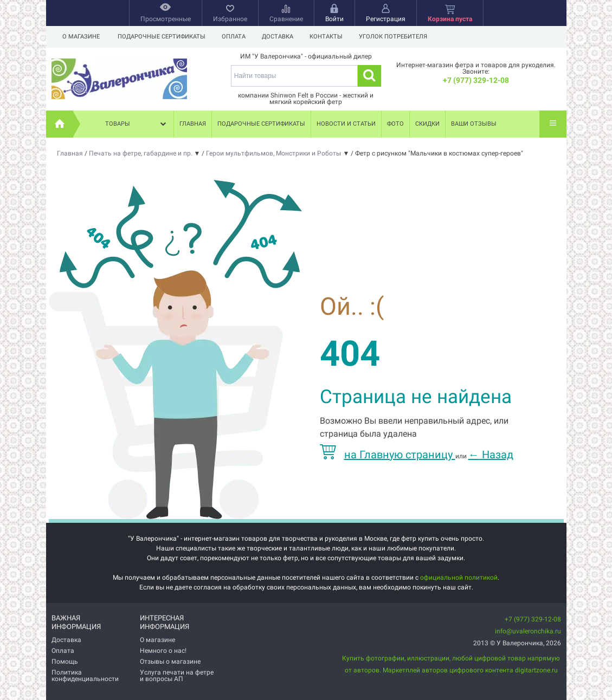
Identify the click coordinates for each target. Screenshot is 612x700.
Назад (491, 455)
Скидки (427, 124)
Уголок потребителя (400, 37)
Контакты (331, 37)
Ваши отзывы (474, 124)
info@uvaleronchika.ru (528, 631)
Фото (395, 124)
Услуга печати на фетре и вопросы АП (177, 676)
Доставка (281, 37)
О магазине (81, 37)
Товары (137, 124)
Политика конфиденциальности (85, 676)
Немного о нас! (163, 651)
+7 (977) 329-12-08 (476, 80)
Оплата (235, 37)
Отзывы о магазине (170, 662)
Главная (193, 124)
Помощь (65, 662)
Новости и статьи (346, 124)
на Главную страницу (388, 455)
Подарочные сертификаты (162, 37)
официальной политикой (459, 578)
